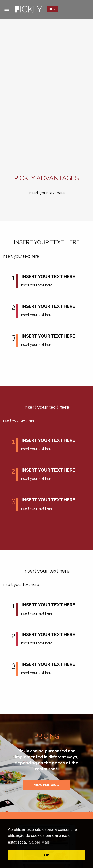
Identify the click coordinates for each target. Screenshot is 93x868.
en (50, 9)
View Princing (46, 785)
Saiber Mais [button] (39, 842)
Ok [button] (46, 855)
